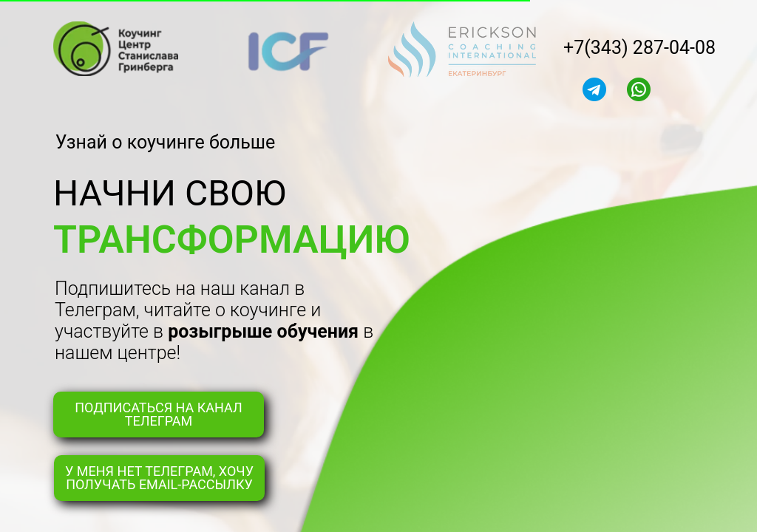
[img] (594, 89)
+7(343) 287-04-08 (639, 48)
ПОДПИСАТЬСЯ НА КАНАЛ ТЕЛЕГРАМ (158, 414)
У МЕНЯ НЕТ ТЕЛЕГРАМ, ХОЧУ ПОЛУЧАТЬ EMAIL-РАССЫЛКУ (159, 478)
